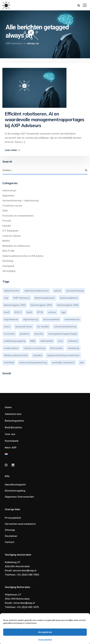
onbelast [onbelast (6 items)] (73, 341)
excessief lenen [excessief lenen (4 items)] (24, 327)
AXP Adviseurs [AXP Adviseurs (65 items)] (21, 298)
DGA (5, 211)
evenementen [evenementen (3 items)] (72, 319)
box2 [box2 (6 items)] (7, 312)
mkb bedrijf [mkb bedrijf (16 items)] (47, 341)
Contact (10, 542)
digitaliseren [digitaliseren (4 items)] (11, 319)
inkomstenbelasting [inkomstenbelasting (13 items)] (65, 327)
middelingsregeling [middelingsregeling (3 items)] (15, 341)
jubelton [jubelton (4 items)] (25, 334)
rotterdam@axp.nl (24, 603)
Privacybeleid (45, 639)
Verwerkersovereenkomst (20, 524)
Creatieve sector (12, 206)
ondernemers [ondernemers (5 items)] (11, 348)
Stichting (8, 261)
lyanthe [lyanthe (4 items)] (39, 334)
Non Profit (8, 251)
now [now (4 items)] (60, 341)
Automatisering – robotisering (20, 200)
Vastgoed (8, 266)
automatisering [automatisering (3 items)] (75, 291)
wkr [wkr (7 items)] (82, 362)
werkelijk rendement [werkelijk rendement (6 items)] (63, 362)
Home (8, 407)
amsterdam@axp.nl (25, 570)
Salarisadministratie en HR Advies (23, 256)
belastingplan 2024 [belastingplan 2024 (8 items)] (41, 305)
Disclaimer (11, 536)
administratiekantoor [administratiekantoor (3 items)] (37, 291)
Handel (7, 226)
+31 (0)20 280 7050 (28, 575)
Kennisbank (12, 441)
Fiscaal (7, 221)
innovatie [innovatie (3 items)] (9, 334)
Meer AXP (11, 448)
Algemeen (8, 196)
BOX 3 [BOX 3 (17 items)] (18, 312)
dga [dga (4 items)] (63, 312)
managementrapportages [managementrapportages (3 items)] (63, 334)
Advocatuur (9, 190)
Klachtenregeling (15, 491)
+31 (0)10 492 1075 (28, 607)
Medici (6, 241)
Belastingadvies (14, 421)
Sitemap (10, 530)
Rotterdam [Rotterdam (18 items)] (56, 348)
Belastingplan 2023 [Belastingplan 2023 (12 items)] (15, 305)
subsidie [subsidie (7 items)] (37, 355)
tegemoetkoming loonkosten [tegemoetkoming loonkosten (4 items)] (63, 355)
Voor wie (10, 434)
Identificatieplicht (15, 485)
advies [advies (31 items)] (57, 291)
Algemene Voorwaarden (19, 497)
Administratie (13, 414)
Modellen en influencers (16, 246)
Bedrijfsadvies (13, 427)
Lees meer (11, 150)
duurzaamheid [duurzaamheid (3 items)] (51, 319)
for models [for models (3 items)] (43, 327)
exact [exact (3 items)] (7, 327)
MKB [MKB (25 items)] (33, 341)
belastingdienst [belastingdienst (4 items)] (69, 298)
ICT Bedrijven (10, 231)
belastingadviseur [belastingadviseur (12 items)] (45, 298)
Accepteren (45, 632)
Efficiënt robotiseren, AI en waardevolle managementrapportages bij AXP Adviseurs (45, 120)
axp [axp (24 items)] (6, 298)
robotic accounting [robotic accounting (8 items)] (34, 348)
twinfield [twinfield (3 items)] (9, 362)
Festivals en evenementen (18, 216)
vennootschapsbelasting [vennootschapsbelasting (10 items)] (33, 362)
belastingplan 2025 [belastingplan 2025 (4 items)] (68, 305)
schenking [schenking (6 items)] (73, 348)
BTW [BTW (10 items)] (40, 312)
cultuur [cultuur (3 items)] (52, 312)
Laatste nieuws (12, 236)
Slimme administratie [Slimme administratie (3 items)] (16, 355)
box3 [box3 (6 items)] (29, 312)
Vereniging (9, 271)
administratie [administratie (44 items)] (12, 291)
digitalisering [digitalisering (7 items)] (31, 319)
